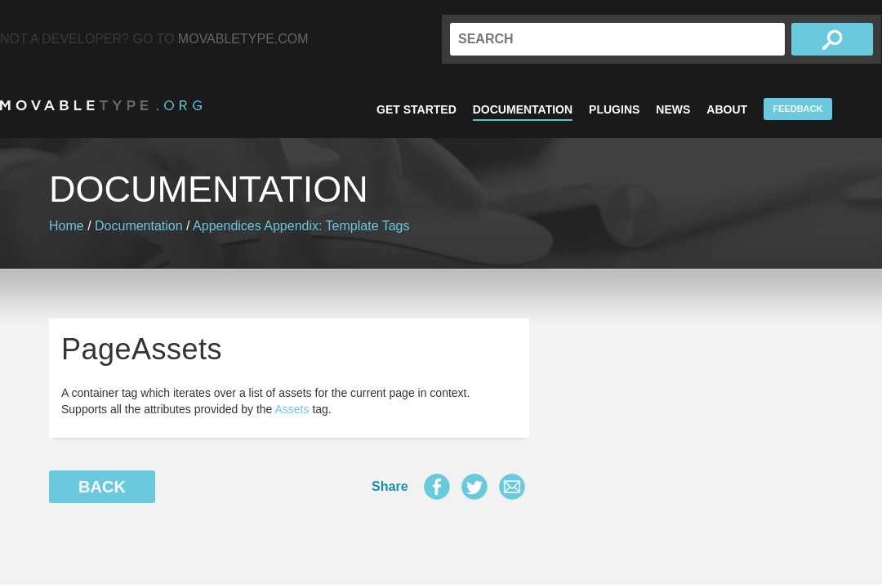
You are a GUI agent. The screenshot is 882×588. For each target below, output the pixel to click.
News (673, 109)
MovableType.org (101, 105)
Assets (292, 409)
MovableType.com (243, 39)
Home (67, 226)
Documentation (523, 109)
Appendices (227, 226)
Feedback (797, 109)
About (727, 109)
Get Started (416, 109)
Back (102, 487)
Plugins (614, 109)
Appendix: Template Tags (336, 226)
